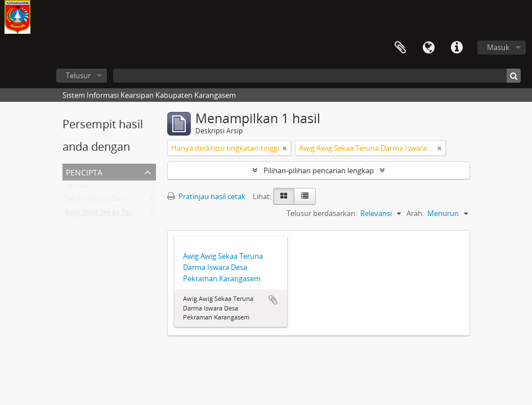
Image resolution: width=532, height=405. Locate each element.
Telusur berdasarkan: (322, 213)
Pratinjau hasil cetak (206, 196)
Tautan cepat (457, 48)
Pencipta (84, 171)
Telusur (78, 75)
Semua (76, 187)
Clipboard (400, 48)
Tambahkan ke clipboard (273, 300)
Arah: (415, 213)
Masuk (498, 47)
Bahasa (428, 48)
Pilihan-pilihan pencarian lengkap (319, 170)
